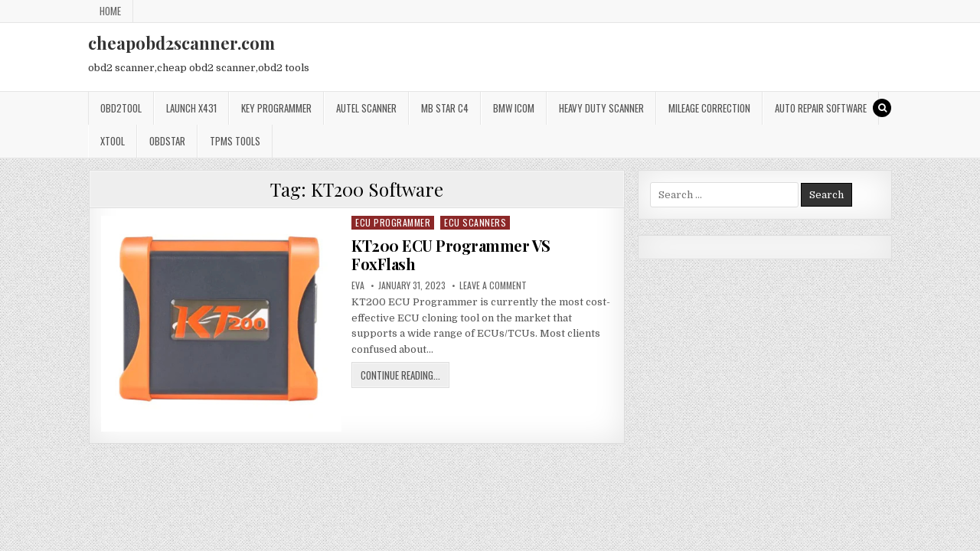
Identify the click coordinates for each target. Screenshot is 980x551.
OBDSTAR (167, 141)
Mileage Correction (709, 108)
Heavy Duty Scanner (601, 108)
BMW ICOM (514, 108)
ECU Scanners (475, 222)
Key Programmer (276, 108)
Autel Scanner (366, 108)
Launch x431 (191, 108)
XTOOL (113, 141)
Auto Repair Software (821, 108)
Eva (358, 285)
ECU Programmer (393, 222)
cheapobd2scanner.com (181, 43)
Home (110, 11)
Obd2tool (121, 108)
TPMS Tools (235, 141)
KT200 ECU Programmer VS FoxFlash (451, 254)
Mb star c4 (445, 108)
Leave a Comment (493, 285)
